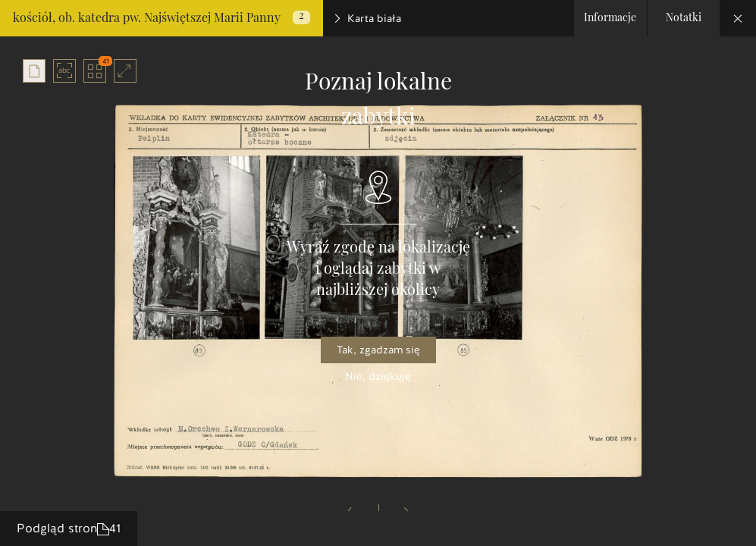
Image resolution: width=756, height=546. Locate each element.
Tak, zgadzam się (378, 350)
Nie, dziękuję (378, 377)
